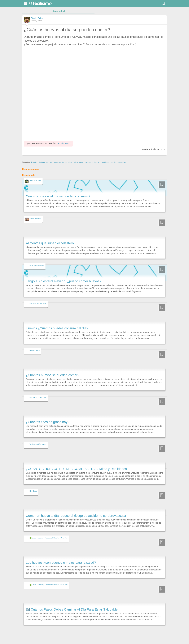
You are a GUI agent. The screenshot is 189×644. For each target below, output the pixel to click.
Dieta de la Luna (35, 180)
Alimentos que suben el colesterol (50, 243)
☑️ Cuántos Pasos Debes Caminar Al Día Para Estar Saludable (72, 609)
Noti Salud (33, 491)
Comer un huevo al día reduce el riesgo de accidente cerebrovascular (76, 516)
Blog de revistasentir (37, 265)
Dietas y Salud (35, 350)
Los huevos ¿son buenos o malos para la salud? (61, 563)
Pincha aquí (64, 143)
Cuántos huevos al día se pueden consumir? (58, 196)
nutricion (106, 162)
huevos (97, 162)
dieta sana (79, 162)
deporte (34, 162)
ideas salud (58, 11)
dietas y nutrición (46, 162)
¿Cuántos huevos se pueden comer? (53, 375)
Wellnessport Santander (38, 444)
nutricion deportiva (118, 162)
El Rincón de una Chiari (38, 303)
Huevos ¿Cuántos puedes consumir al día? (57, 328)
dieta (71, 162)
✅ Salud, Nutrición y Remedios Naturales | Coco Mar (48, 538)
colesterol (89, 162)
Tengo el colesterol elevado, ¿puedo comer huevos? (64, 281)
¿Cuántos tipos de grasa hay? (48, 422)
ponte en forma (60, 162)
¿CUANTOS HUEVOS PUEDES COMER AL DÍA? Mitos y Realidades (76, 469)
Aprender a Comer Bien (38, 397)
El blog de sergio (35, 218)
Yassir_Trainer (38, 18)
